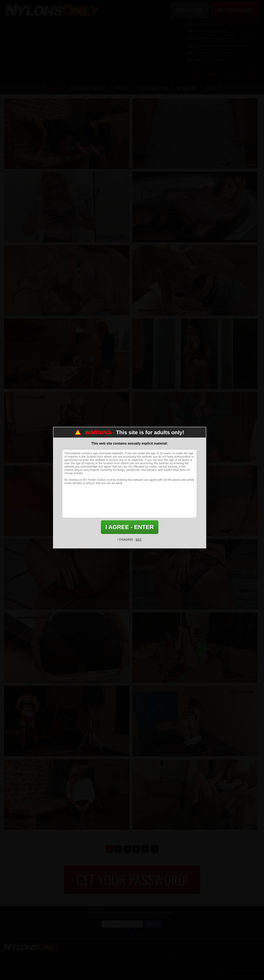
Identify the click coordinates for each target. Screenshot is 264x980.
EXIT (139, 539)
